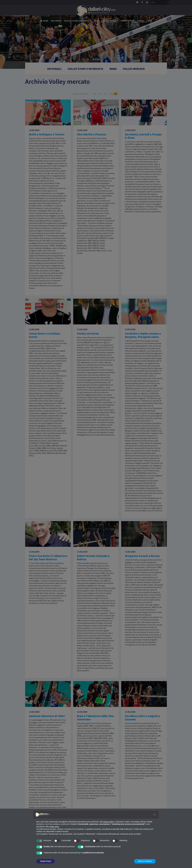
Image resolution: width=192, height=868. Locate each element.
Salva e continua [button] (145, 861)
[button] (155, 815)
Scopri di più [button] (46, 861)
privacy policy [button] (109, 822)
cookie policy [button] (54, 827)
